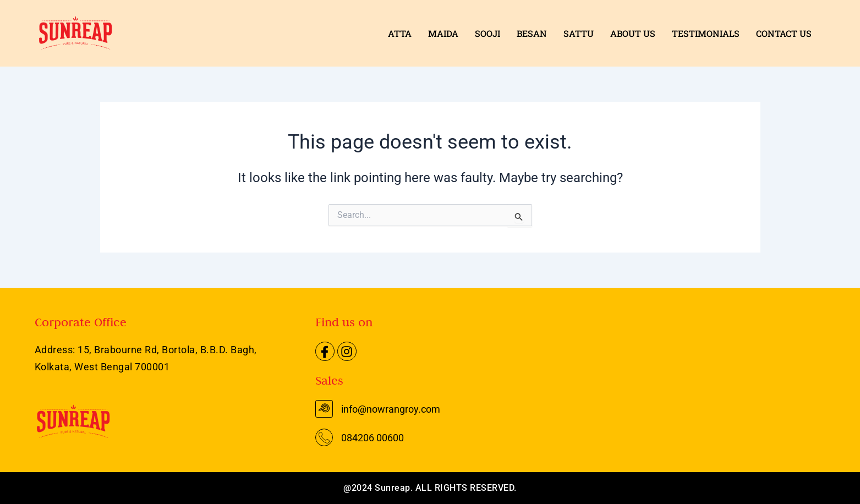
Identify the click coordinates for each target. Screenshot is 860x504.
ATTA (400, 33)
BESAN (532, 33)
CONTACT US (784, 33)
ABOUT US (633, 33)
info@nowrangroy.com (391, 409)
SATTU (579, 33)
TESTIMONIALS (706, 33)
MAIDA (443, 33)
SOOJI (487, 33)
